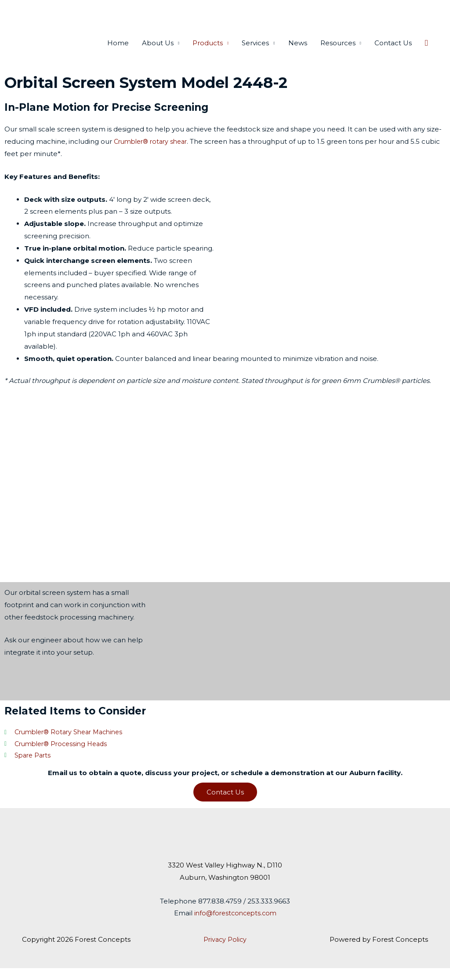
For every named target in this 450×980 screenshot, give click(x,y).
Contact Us (393, 53)
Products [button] (208, 53)
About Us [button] (158, 53)
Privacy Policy (225, 951)
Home (118, 53)
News (298, 53)
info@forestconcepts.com (235, 925)
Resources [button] (338, 53)
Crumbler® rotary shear (154, 151)
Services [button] (255, 53)
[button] (426, 53)
